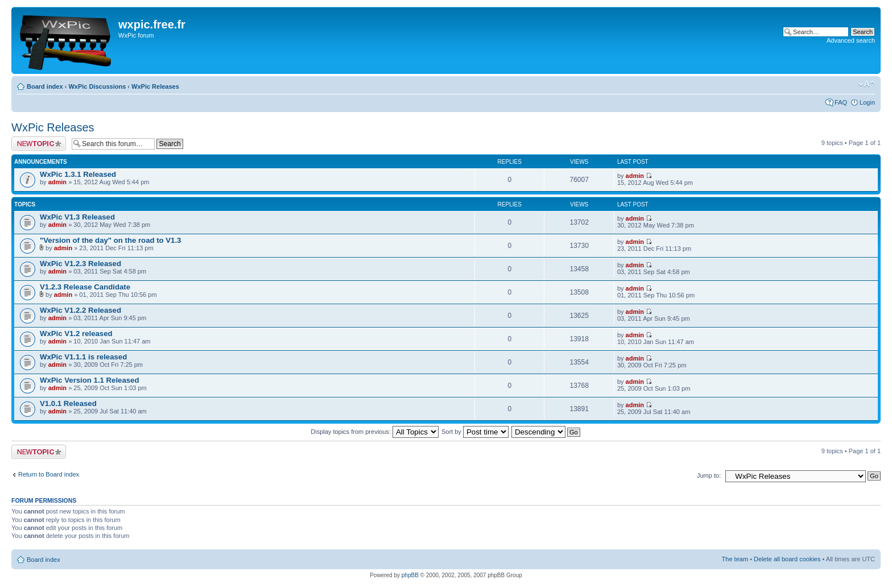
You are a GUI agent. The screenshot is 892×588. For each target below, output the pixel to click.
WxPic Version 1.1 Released (89, 380)
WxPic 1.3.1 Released (78, 174)
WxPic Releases (155, 86)
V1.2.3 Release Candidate (85, 287)
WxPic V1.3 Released (77, 217)
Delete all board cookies (787, 559)
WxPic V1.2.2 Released (80, 310)
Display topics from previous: (375, 432)
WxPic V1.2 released (76, 334)
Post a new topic (39, 144)
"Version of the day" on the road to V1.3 (110, 240)
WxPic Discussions (97, 86)
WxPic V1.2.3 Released (80, 264)
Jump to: (709, 475)
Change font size (867, 84)
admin (57, 182)
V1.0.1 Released (68, 403)
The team (735, 559)
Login (867, 102)
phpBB (410, 575)
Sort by (475, 432)
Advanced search (851, 40)
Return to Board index (49, 474)
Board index (45, 86)
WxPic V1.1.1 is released (83, 357)
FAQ (841, 102)
